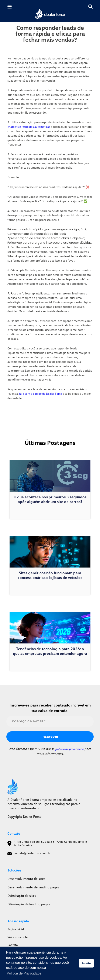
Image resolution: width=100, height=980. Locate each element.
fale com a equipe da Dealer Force (41, 394)
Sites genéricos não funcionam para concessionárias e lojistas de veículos (50, 575)
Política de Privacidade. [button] (25, 973)
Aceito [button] (86, 963)
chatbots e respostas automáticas (29, 127)
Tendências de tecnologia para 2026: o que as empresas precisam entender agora (50, 651)
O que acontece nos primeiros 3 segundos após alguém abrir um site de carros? (50, 499)
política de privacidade (69, 749)
